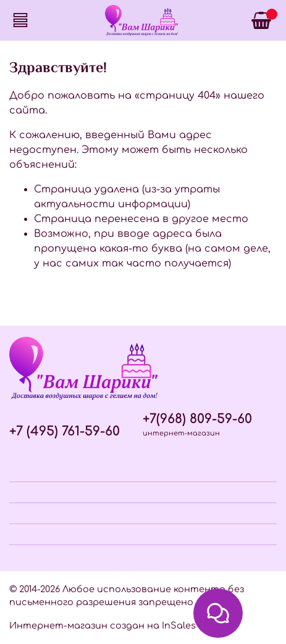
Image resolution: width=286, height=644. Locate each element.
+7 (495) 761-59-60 (65, 431)
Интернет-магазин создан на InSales (103, 625)
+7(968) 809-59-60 (197, 419)
